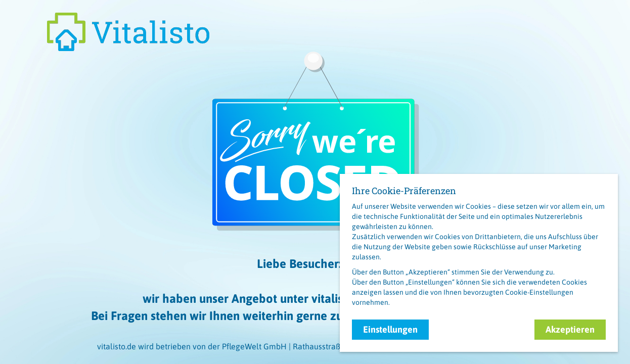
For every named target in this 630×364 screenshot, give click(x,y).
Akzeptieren (570, 329)
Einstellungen (390, 329)
